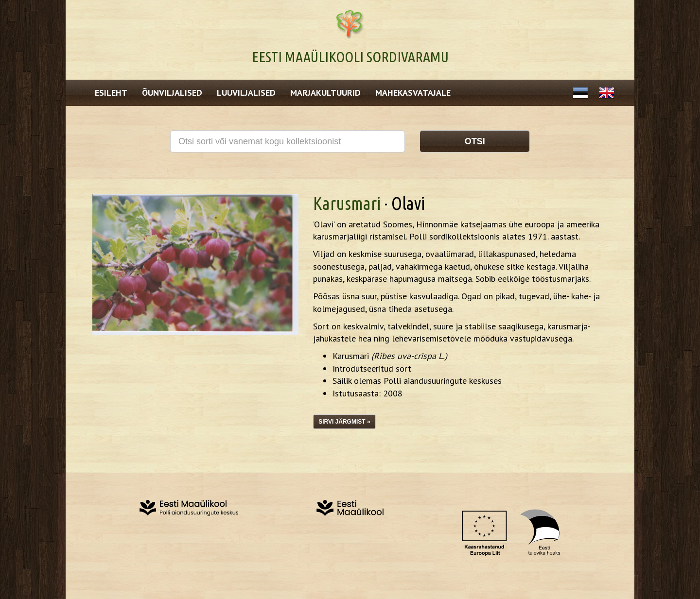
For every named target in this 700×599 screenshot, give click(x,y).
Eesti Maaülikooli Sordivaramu (350, 57)
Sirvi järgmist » (344, 422)
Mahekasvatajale (413, 93)
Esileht (111, 93)
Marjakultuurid (325, 93)
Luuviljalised (246, 93)
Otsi (475, 141)
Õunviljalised (172, 93)
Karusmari (347, 203)
